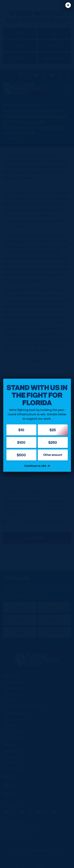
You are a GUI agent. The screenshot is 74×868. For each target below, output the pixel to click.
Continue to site (37, 466)
